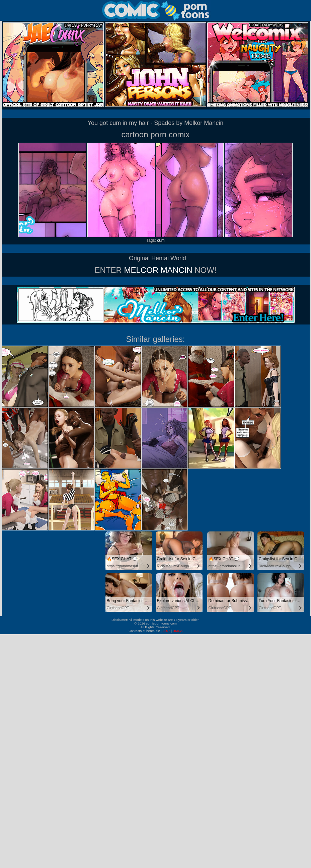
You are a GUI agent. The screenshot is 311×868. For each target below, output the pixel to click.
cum (161, 240)
